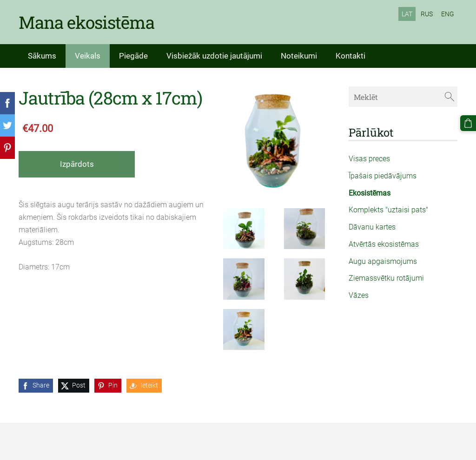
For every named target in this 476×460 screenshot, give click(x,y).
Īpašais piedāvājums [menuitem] (383, 176)
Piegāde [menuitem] (133, 56)
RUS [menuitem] (427, 14)
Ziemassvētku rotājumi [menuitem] (386, 278)
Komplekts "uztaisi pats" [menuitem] (388, 210)
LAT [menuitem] (407, 14)
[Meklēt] (403, 96)
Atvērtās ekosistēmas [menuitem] (384, 244)
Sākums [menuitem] (42, 56)
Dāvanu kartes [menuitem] (372, 227)
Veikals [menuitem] (88, 56)
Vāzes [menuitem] (359, 295)
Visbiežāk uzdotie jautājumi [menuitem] (214, 56)
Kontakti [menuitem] (350, 56)
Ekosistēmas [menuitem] (370, 193)
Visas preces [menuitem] (369, 159)
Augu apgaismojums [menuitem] (383, 261)
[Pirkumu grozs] (468, 123)
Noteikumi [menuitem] (299, 56)
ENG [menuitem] (448, 14)
